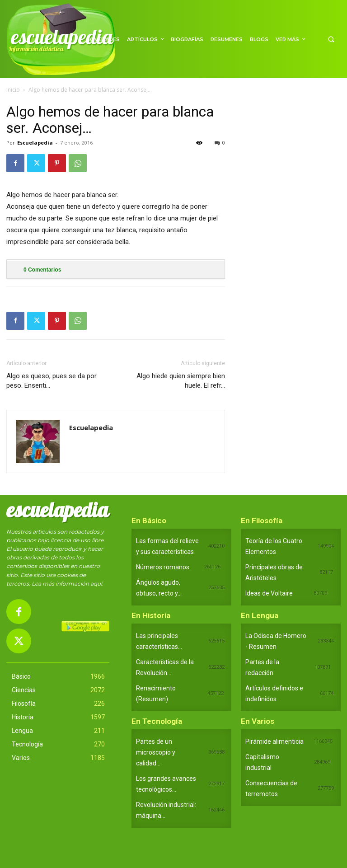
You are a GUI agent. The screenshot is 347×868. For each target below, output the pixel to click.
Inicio (13, 90)
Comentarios (42, 270)
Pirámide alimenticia (274, 741)
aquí (96, 584)
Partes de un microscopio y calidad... (156, 752)
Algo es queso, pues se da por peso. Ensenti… (52, 381)
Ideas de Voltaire (269, 593)
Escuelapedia (35, 143)
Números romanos (163, 567)
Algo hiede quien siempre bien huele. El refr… (181, 381)
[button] (331, 39)
